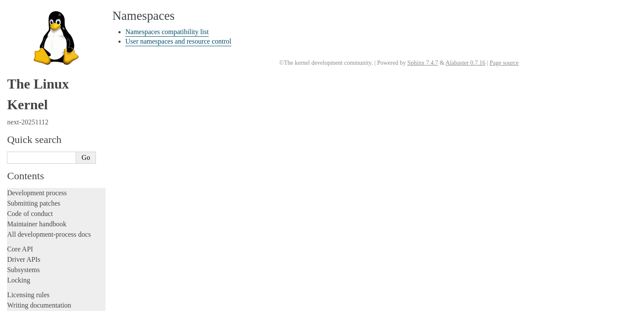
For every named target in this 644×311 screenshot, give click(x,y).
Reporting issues (30, 213)
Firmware (20, 249)
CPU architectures (32, 274)
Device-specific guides (41, 175)
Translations (24, 303)
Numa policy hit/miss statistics (53, 80)
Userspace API (27, 234)
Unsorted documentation (41, 288)
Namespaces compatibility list (167, 32)
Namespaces (33, 71)
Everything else (32, 193)
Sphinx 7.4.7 (422, 63)
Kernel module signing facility (53, 63)
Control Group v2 (38, 30)
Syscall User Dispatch (43, 97)
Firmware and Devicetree (42, 259)
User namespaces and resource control (178, 41)
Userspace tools (29, 224)
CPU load (30, 46)
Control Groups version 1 (47, 38)
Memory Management (44, 55)
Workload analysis (36, 184)
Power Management (41, 88)
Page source (504, 63)
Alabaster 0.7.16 (465, 63)
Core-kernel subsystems (44, 20)
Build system (25, 203)
